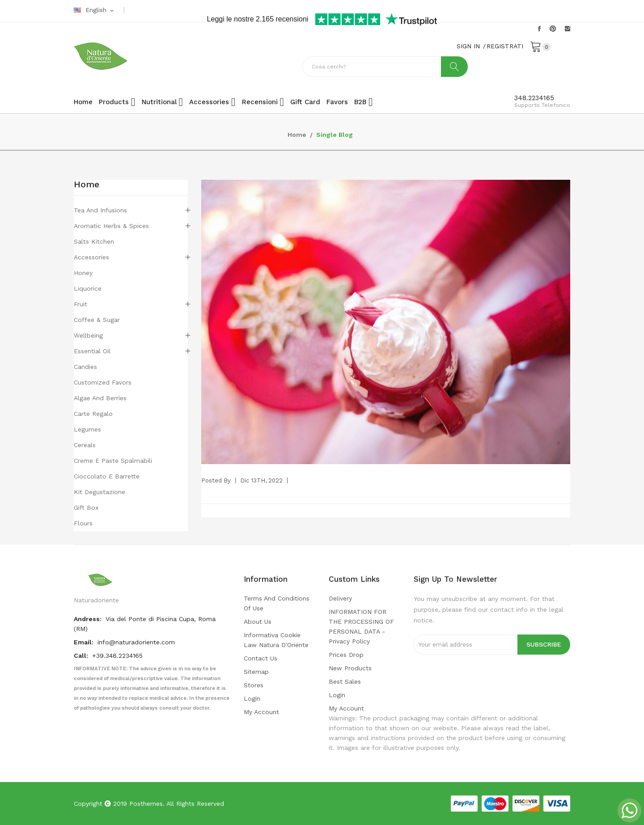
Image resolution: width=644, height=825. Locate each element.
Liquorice (88, 288)
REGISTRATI (505, 46)
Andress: (89, 619)
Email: (85, 642)
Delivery (340, 598)
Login (252, 698)
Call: (82, 656)
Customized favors (103, 382)
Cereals (85, 445)
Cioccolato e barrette (107, 476)
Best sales (345, 681)
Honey (83, 273)
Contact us (261, 658)
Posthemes (146, 804)
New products (350, 668)
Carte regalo (93, 414)
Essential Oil (92, 351)
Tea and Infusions (100, 210)
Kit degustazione (100, 492)
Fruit (80, 304)
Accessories (91, 257)
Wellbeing (88, 335)
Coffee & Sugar (97, 320)
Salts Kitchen (94, 241)
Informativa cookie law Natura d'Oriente (276, 640)
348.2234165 (534, 98)
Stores (254, 685)
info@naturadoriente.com (136, 642)
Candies (85, 367)
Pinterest (553, 29)
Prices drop (346, 655)
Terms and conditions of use (277, 603)
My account (261, 712)
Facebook (539, 29)
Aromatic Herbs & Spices (111, 226)
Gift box (86, 508)
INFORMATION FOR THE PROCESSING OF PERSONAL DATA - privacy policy (361, 626)
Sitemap (256, 672)
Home (87, 185)
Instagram (568, 29)
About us (258, 622)
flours (83, 523)
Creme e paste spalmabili (113, 461)
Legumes (87, 429)
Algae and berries (100, 398)
